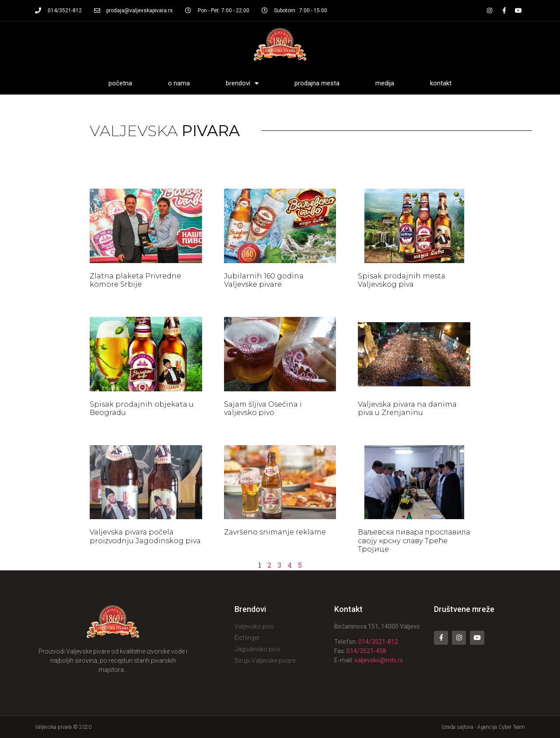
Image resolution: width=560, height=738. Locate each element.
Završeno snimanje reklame (275, 532)
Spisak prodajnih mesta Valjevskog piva (402, 280)
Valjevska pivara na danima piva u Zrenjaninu (407, 408)
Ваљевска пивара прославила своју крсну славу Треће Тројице (414, 540)
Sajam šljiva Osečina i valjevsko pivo (263, 408)
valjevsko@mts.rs (379, 660)
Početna (120, 83)
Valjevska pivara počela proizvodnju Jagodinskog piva (145, 536)
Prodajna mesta (317, 83)
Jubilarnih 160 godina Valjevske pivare (264, 280)
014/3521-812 (378, 642)
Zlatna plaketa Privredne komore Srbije (135, 280)
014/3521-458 (366, 651)
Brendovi (242, 83)
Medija (385, 83)
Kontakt (441, 83)
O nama (179, 83)
